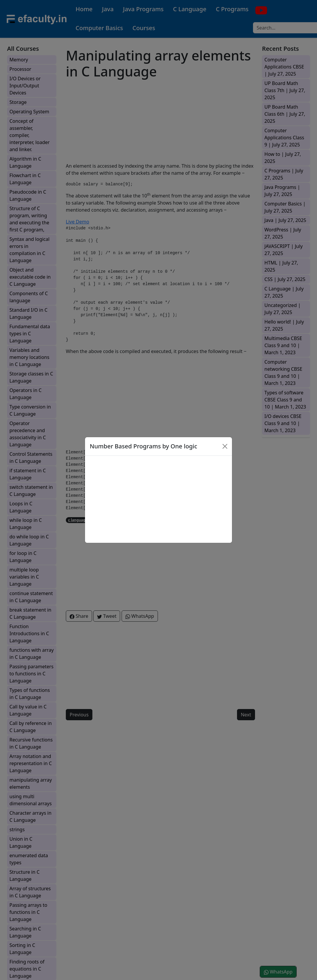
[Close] (225, 446)
